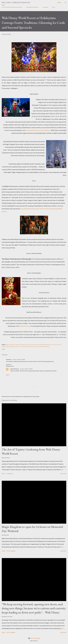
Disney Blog (45, 7)
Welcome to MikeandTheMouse (16, 2)
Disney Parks (36, 345)
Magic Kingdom (11, 347)
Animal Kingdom (10, 345)
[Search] (59, 3)
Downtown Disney (44, 345)
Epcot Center (57, 345)
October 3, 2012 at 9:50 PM (26, 369)
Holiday (4, 347)
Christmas (18, 345)
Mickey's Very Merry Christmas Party (25, 347)
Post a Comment (11, 551)
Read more (63, 474)
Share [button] (3, 349)
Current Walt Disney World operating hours (12, 7)
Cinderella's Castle (26, 345)
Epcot (51, 345)
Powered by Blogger (34, 638)
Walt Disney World (41, 347)
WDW (48, 347)
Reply (8, 375)
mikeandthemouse (15, 369)
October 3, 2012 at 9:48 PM (19, 360)
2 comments (10, 474)
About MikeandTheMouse (32, 7)
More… (54, 7)
